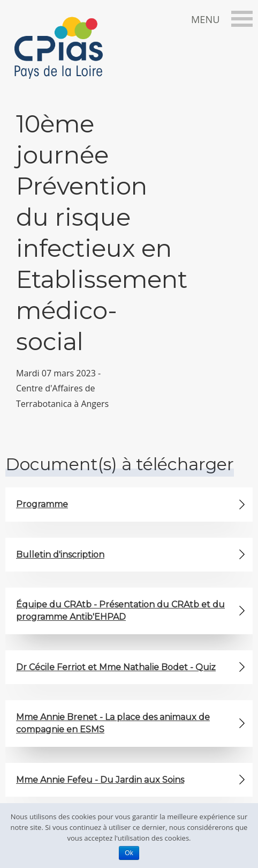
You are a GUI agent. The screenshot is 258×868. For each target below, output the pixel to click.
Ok (129, 853)
